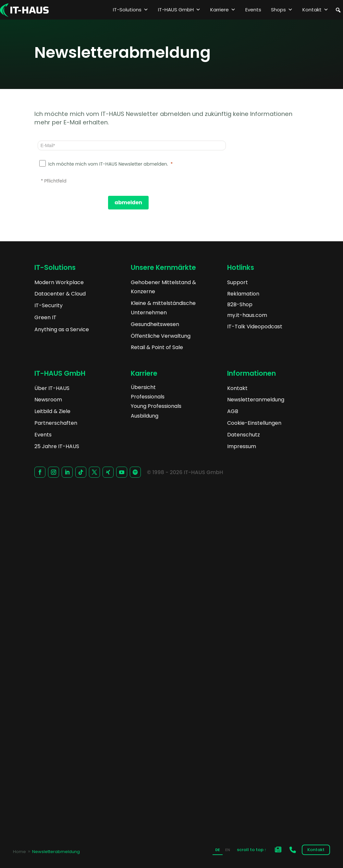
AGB (233, 411)
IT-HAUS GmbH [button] (179, 10)
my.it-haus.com (247, 315)
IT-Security (49, 305)
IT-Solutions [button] (131, 10)
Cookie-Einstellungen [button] (254, 423)
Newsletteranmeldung (256, 400)
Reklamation (243, 294)
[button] (338, 10)
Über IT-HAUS (52, 388)
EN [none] (228, 850)
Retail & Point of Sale (157, 347)
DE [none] (217, 850)
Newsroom (48, 400)
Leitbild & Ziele (52, 411)
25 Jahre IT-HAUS (57, 446)
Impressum (242, 446)
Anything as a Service (62, 329)
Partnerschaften (56, 423)
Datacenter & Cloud (60, 294)
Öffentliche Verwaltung (161, 336)
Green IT (45, 317)
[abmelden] (128, 203)
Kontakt (315, 10)
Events (253, 10)
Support (238, 282)
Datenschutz (244, 435)
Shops (282, 10)
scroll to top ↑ (252, 850)
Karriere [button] (223, 10)
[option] (228, 850)
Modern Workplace (59, 282)
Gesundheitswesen (155, 324)
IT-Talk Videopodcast (255, 327)
